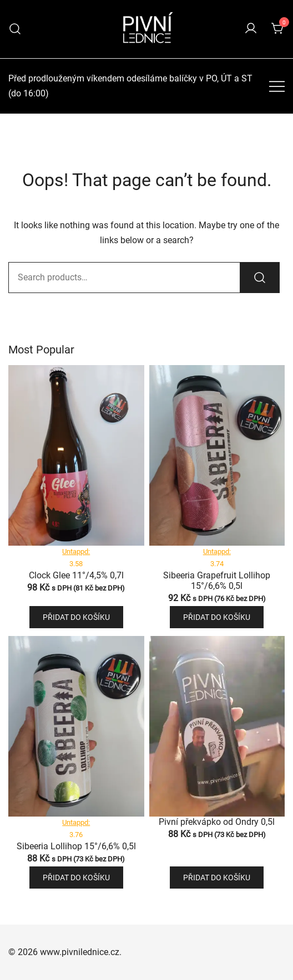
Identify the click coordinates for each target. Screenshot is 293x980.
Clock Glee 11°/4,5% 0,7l (76, 575)
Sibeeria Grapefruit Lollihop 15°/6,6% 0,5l (217, 581)
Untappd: (76, 551)
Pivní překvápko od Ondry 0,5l (217, 822)
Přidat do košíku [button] (76, 617)
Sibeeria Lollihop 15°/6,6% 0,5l (76, 846)
